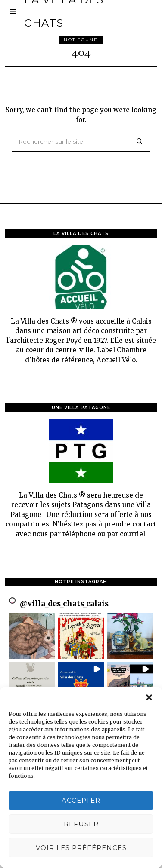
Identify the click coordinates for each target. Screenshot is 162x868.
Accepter (81, 800)
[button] (149, 697)
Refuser (81, 824)
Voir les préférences (81, 848)
